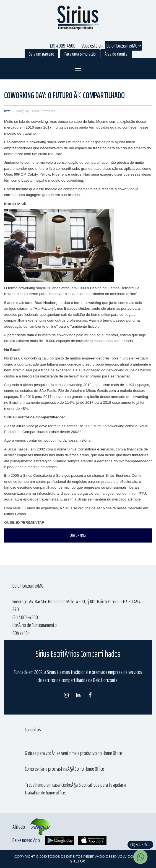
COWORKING (78, 535)
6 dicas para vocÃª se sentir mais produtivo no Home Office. (74, 753)
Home (7, 111)
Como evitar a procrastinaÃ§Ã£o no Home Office (64, 769)
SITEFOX (78, 861)
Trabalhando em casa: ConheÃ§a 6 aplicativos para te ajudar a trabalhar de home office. (76, 789)
